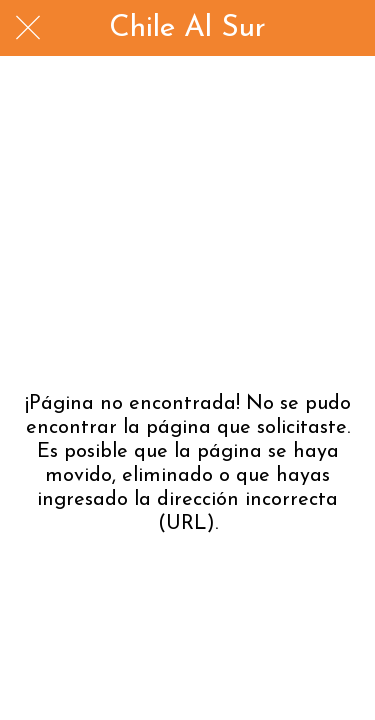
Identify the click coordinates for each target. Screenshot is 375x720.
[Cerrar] (28, 28)
